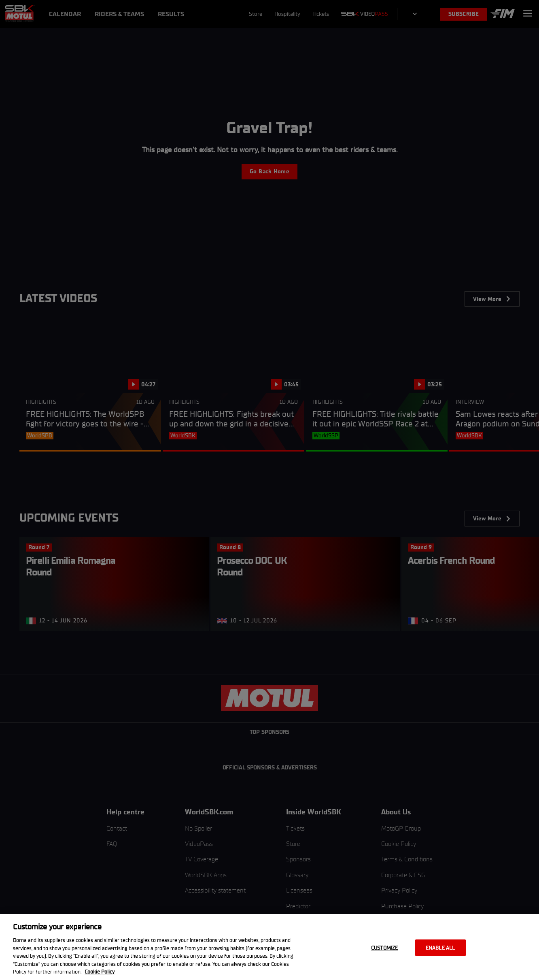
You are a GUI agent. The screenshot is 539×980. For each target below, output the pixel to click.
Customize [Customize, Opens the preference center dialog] (384, 947)
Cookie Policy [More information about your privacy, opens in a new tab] (100, 972)
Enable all (440, 947)
